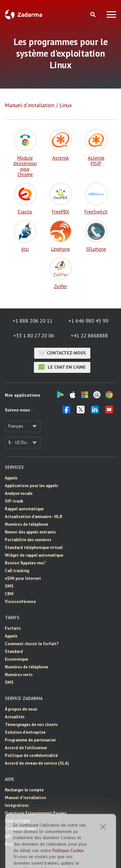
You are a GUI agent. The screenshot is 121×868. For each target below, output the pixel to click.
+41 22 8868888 (89, 335)
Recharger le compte (24, 790)
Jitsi (25, 236)
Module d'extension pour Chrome (25, 153)
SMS (9, 586)
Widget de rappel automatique (34, 555)
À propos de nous (21, 709)
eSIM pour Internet (23, 578)
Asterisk (61, 145)
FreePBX (61, 199)
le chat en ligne (62, 367)
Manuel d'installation (30, 105)
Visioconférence (20, 602)
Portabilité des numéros (28, 540)
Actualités (15, 717)
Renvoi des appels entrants (30, 532)
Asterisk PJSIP (96, 148)
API (8, 836)
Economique (16, 659)
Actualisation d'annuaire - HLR (34, 517)
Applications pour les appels (31, 486)
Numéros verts (19, 675)
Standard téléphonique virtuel (34, 547)
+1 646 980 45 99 (88, 321)
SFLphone (96, 236)
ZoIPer (61, 274)
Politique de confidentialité (31, 755)
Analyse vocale (19, 493)
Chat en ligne (17, 821)
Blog (9, 844)
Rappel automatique (24, 509)
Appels (11, 478)
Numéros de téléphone (26, 524)
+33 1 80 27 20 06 (34, 335)
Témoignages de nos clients (31, 725)
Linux (66, 105)
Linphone (61, 236)
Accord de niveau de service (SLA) (37, 763)
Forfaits (13, 628)
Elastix (25, 199)
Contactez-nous (62, 353)
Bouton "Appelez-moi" (25, 563)
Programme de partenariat (30, 740)
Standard (14, 651)
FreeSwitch (96, 199)
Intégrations (17, 805)
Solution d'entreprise (25, 732)
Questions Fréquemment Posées (36, 813)
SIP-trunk (14, 501)
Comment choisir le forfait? (32, 644)
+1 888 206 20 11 (33, 321)
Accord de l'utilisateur (26, 748)
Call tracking (17, 571)
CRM (9, 594)
